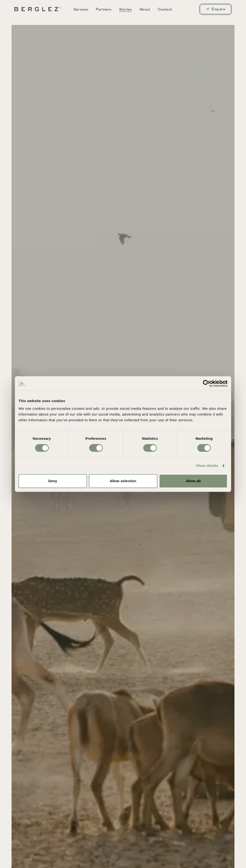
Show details (207, 466)
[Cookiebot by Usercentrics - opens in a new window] (206, 383)
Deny (53, 481)
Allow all (193, 481)
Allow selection (123, 481)
